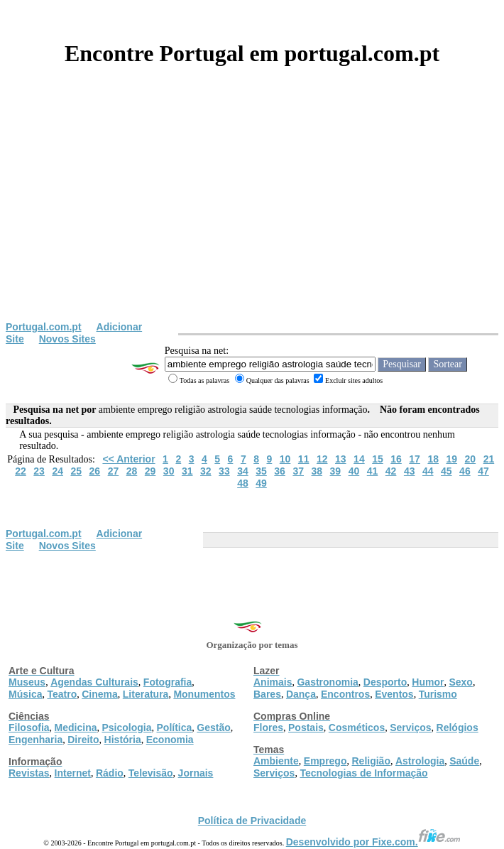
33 (224, 471)
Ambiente (276, 761)
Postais (306, 728)
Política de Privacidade (252, 821)
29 (150, 471)
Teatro (62, 694)
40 (354, 471)
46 (465, 471)
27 (114, 471)
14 (359, 459)
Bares (267, 694)
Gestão (213, 728)
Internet (73, 773)
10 (285, 459)
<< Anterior (128, 459)
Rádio (110, 773)
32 (206, 471)
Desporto (385, 682)
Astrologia (420, 761)
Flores (268, 728)
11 (304, 459)
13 (341, 459)
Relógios (458, 728)
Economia (170, 740)
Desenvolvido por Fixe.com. (373, 842)
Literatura (146, 694)
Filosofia (29, 728)
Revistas (29, 773)
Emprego (325, 761)
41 (373, 471)
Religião (371, 761)
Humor (428, 682)
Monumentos (204, 694)
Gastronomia (327, 682)
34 (243, 471)
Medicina (76, 728)
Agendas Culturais (94, 682)
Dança (301, 694)
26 (95, 471)
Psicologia (126, 728)
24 (57, 471)
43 (410, 471)
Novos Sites (67, 339)
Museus (27, 682)
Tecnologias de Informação (363, 773)
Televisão (151, 773)
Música (25, 694)
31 (187, 471)
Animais (273, 682)
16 (396, 459)
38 (317, 471)
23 (39, 471)
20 (471, 459)
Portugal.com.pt (44, 327)
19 (451, 459)
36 (280, 471)
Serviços (410, 728)
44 (428, 471)
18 (433, 459)
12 (322, 459)
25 (76, 471)
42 (391, 471)
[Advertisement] (252, 215)
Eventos (394, 694)
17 (415, 459)
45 (447, 471)
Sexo (460, 682)
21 (489, 459)
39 (336, 471)
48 (243, 483)
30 (169, 471)
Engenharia (35, 740)
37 (298, 471)
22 (21, 471)
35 (261, 471)
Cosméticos (357, 728)
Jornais (196, 773)
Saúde (464, 761)
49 (261, 483)
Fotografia (168, 682)
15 (378, 459)
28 (132, 471)
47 (483, 471)
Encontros (345, 694)
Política (175, 728)
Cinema (100, 694)
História (123, 740)
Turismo (438, 694)
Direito (83, 740)
